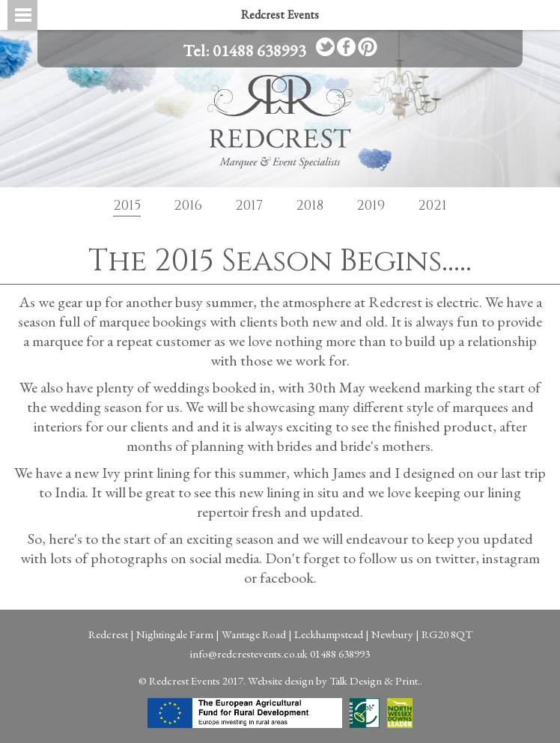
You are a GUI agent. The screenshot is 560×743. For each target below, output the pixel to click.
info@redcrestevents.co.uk (249, 653)
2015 (127, 206)
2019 (371, 206)
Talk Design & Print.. (376, 680)
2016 (188, 206)
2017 (249, 206)
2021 (432, 206)
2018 (310, 206)
